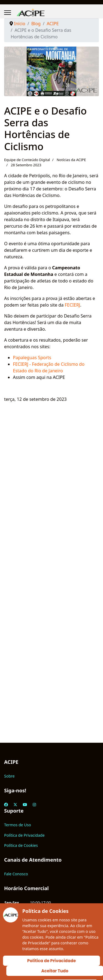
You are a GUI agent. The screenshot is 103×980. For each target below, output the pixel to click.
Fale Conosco (16, 874)
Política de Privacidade (24, 835)
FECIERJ (73, 305)
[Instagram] (34, 805)
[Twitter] (15, 805)
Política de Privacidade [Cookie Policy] (51, 961)
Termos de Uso (18, 825)
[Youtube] (25, 805)
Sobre (9, 776)
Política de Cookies (21, 845)
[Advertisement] (51, 580)
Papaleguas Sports (33, 358)
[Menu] (8, 13)
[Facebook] (6, 805)
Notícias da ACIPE (71, 160)
